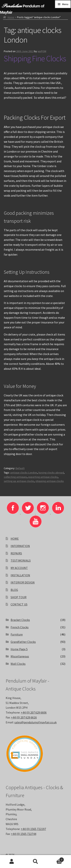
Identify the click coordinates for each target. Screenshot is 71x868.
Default (20, 468)
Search (35, 862)
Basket (56, 859)
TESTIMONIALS (21, 560)
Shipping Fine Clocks (35, 58)
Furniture (17, 634)
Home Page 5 (19, 649)
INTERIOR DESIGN (23, 582)
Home (11, 17)
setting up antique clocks (19, 481)
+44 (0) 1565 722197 (33, 829)
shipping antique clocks (50, 481)
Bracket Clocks (20, 620)
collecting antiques (15, 477)
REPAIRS (16, 553)
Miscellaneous (20, 656)
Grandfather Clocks (23, 642)
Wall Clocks (18, 664)
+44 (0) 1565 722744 (24, 834)
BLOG (14, 590)
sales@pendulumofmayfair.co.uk (35, 722)
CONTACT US (19, 604)
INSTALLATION (20, 575)
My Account (12, 862)
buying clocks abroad (51, 473)
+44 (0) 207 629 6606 (34, 712)
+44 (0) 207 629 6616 (24, 717)
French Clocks (20, 627)
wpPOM (42, 51)
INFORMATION (20, 546)
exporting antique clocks (43, 477)
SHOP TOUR (19, 597)
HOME (15, 539)
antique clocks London (24, 473)
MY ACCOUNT (19, 568)
